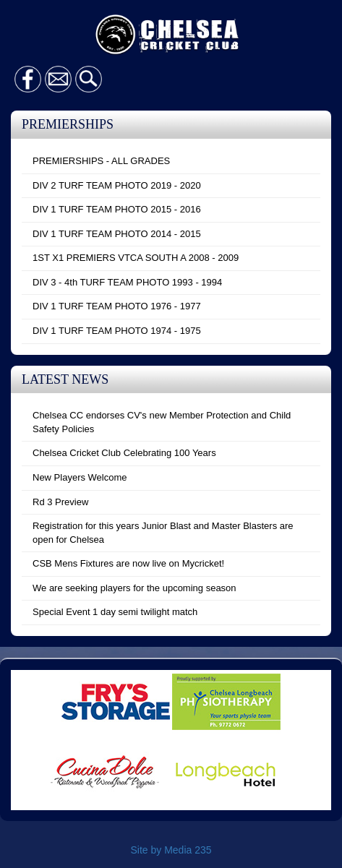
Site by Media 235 (171, 850)
